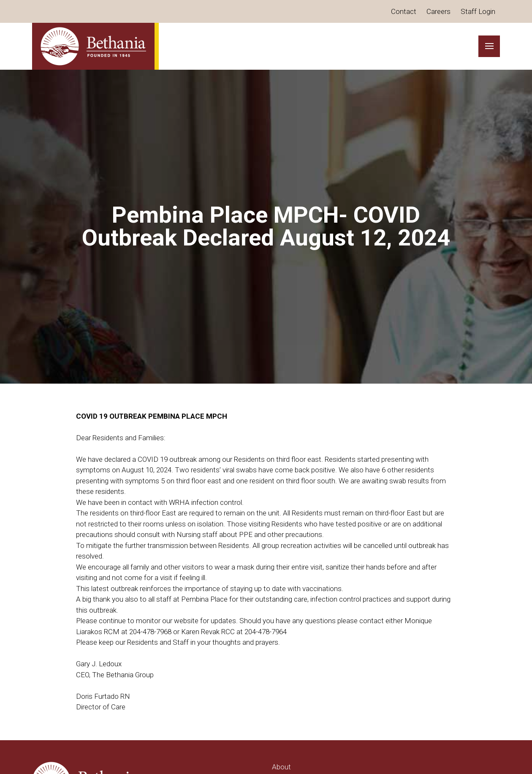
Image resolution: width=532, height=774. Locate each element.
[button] (489, 46)
